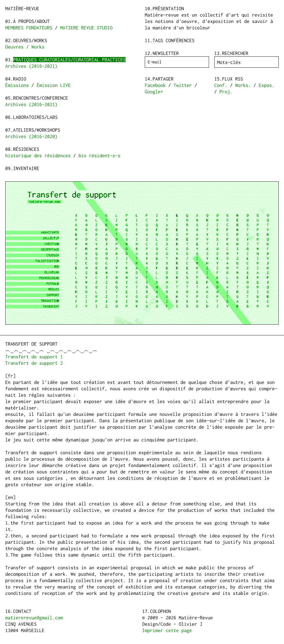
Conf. (221, 85)
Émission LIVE (54, 85)
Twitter (183, 85)
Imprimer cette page (167, 630)
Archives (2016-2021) (31, 66)
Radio (20, 79)
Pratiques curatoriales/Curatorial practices (69, 60)
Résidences (26, 149)
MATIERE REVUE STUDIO (86, 28)
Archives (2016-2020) (31, 136)
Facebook (155, 85)
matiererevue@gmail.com (34, 618)
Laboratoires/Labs (35, 117)
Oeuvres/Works (30, 40)
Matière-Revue (22, 8)
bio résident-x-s (99, 155)
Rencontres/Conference (41, 98)
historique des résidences (38, 155)
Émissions (17, 85)
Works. (243, 85)
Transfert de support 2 (34, 363)
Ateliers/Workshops (37, 130)
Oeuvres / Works (25, 47)
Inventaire (26, 168)
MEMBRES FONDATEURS (29, 28)
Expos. (267, 85)
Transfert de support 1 (34, 357)
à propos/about (31, 21)
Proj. (226, 92)
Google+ (154, 92)
